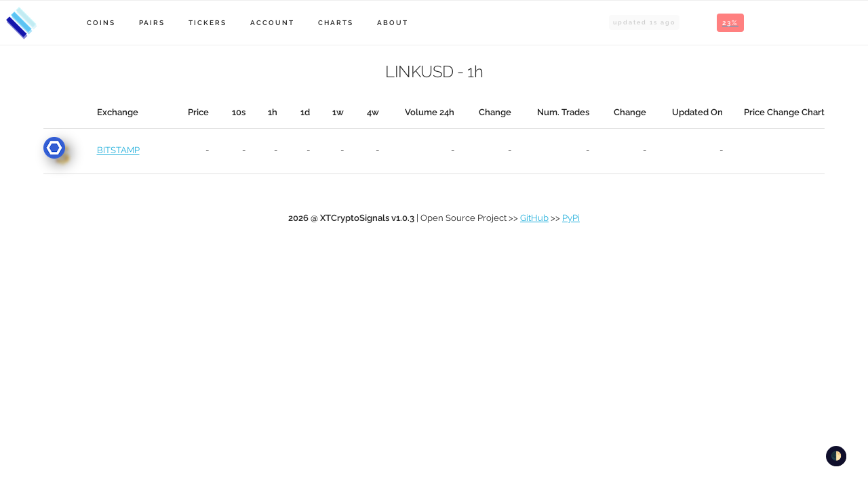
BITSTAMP (118, 150)
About (393, 23)
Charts (336, 23)
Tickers (208, 23)
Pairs (152, 23)
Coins (101, 23)
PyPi (571, 218)
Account (272, 23)
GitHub (534, 218)
